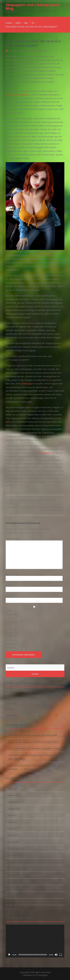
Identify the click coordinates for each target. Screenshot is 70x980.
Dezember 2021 (17, 802)
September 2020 (17, 868)
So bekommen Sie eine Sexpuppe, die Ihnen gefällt (33, 735)
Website (10, 596)
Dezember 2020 (17, 848)
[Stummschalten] (56, 955)
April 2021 (13, 828)
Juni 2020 (13, 888)
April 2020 (13, 902)
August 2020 (15, 875)
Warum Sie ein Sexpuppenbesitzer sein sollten (31, 502)
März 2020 (14, 908)
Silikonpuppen (45, 453)
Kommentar (12, 539)
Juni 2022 (13, 789)
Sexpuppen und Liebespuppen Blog (33, 7)
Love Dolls (11, 703)
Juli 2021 (13, 815)
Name (9, 574)
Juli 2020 (13, 882)
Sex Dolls (10, 692)
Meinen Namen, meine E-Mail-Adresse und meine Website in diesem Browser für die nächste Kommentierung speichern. (13, 629)
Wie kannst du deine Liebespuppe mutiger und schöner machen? (36, 509)
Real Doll (10, 709)
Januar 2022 (14, 795)
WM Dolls (10, 698)
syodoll (29, 51)
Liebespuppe (27, 384)
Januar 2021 (14, 842)
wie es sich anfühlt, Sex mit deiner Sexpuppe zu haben (35, 748)
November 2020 (17, 855)
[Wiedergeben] (9, 955)
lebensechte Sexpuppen (17, 95)
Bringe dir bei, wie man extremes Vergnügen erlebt (34, 742)
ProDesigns (42, 975)
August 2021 (15, 809)
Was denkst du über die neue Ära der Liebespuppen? (33, 43)
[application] (35, 941)
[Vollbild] (61, 955)
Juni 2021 (13, 822)
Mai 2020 (13, 895)
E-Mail (9, 585)
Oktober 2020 (15, 862)
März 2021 (14, 835)
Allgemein (42, 51)
